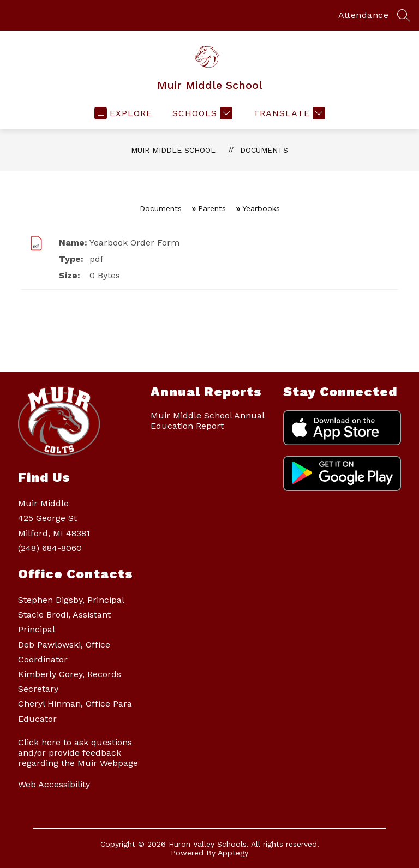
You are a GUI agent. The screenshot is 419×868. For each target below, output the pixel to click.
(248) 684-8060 (50, 548)
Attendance (363, 15)
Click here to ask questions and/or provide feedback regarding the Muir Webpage (78, 753)
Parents (212, 208)
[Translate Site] (288, 113)
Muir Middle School (173, 150)
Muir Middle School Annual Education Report (207, 421)
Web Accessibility (54, 784)
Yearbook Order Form (134, 243)
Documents (264, 150)
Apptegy (233, 853)
